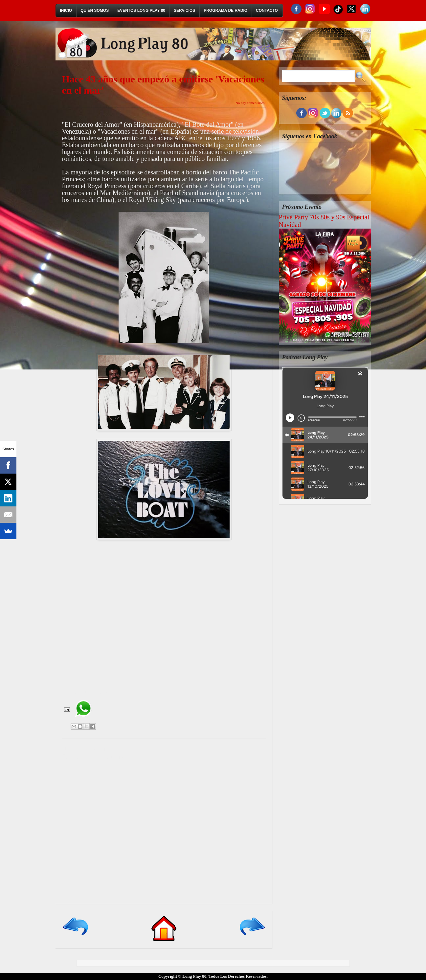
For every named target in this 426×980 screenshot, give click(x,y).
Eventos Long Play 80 (141, 11)
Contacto (267, 11)
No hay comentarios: (251, 103)
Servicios (184, 11)
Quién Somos (95, 11)
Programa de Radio (225, 11)
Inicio (66, 11)
